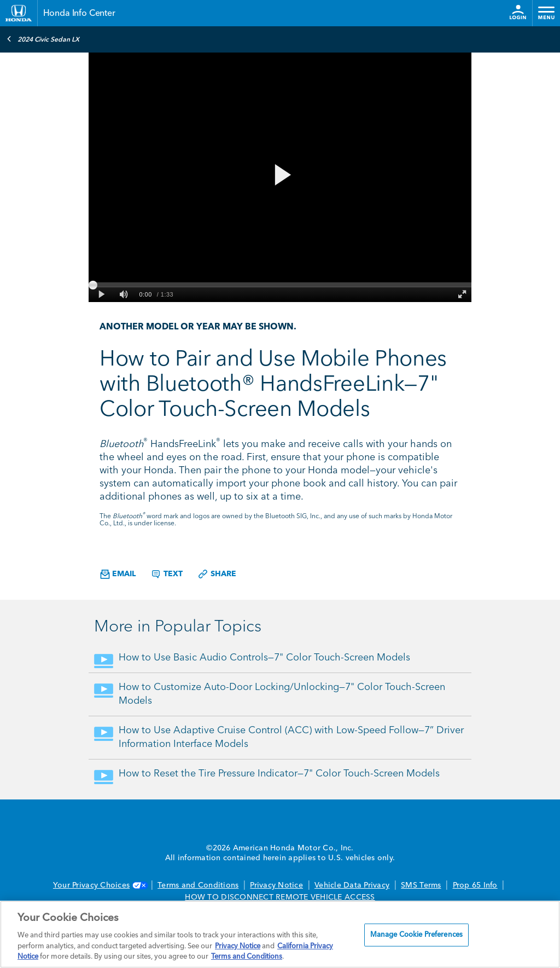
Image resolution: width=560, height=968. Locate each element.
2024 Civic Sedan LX (43, 39)
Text (167, 574)
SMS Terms (421, 885)
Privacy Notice (276, 885)
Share (217, 574)
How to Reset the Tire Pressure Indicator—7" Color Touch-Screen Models (279, 774)
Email (118, 574)
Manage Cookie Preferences (416, 935)
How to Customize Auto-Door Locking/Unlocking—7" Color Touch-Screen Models (282, 694)
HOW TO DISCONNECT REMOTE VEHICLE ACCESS (280, 897)
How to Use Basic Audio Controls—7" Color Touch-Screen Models (264, 658)
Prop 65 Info (475, 885)
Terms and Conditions (198, 885)
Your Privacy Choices (100, 885)
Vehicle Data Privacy (352, 885)
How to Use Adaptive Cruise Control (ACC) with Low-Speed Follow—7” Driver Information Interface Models (291, 737)
